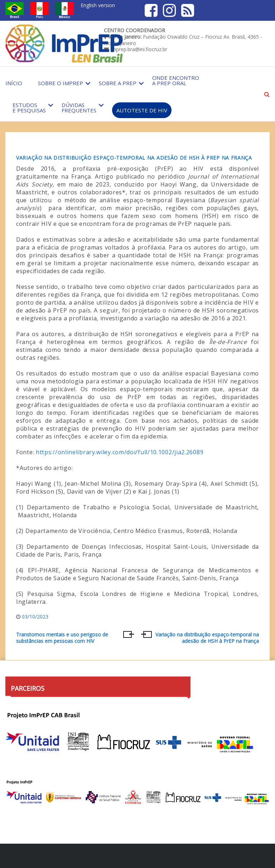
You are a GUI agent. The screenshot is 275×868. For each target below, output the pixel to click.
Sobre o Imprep (61, 83)
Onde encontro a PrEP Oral (176, 80)
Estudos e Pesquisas (29, 108)
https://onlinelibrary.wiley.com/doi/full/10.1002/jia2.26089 (120, 452)
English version (98, 5)
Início (14, 83)
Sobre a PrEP (118, 83)
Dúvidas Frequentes (79, 108)
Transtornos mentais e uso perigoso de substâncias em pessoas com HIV (62, 638)
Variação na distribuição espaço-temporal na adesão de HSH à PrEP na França (134, 158)
